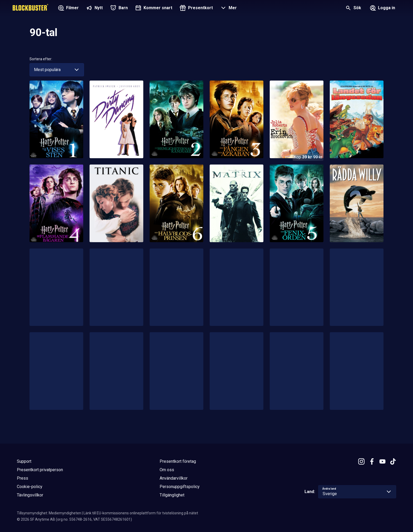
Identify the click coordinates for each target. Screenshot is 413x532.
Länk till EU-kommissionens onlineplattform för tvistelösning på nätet (141, 513)
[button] (228, 8)
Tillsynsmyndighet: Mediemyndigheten (49, 513)
